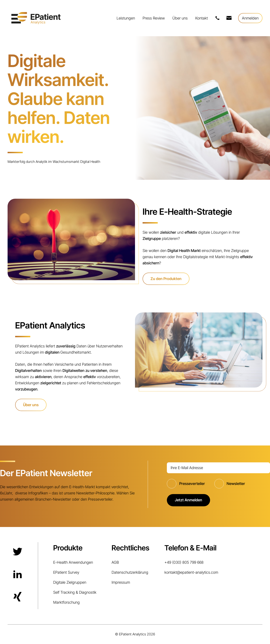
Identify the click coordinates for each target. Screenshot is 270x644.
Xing (17, 597)
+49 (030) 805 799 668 (217, 18)
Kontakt (202, 18)
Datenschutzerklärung (130, 572)
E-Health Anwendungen (73, 562)
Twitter (17, 552)
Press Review (154, 18)
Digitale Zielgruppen (70, 582)
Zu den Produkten (166, 279)
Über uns (180, 18)
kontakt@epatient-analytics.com (229, 18)
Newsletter (236, 484)
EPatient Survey (66, 572)
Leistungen (126, 18)
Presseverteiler (192, 484)
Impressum (121, 582)
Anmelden (250, 18)
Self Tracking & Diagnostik (75, 592)
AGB (115, 562)
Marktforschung (66, 602)
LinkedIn (17, 574)
